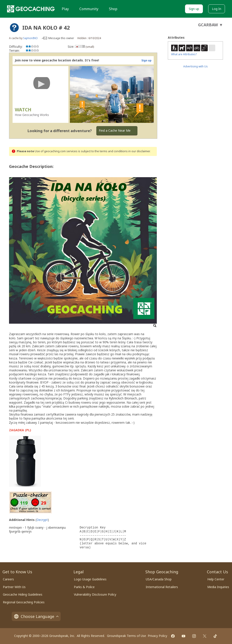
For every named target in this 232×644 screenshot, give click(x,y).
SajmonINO (30, 38)
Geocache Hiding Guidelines (23, 594)
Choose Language (36, 616)
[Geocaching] (31, 9)
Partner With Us (14, 587)
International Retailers (162, 587)
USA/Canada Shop (159, 579)
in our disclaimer (139, 151)
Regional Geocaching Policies (24, 602)
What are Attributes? (184, 54)
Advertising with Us (196, 66)
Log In (217, 9)
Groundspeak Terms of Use (126, 636)
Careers (8, 579)
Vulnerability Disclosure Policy (95, 594)
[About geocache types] (14, 28)
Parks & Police (84, 587)
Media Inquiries (218, 587)
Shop (113, 9)
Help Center (216, 579)
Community (89, 9)
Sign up (194, 9)
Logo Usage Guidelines (90, 579)
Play (65, 9)
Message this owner (61, 38)
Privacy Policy (157, 636)
